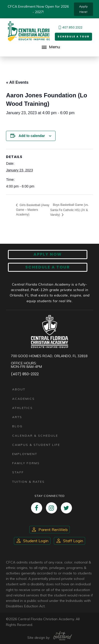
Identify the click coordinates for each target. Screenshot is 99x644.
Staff (18, 472)
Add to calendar (32, 136)
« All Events (17, 82)
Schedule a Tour (73, 37)
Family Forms (26, 463)
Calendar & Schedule (35, 436)
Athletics (22, 408)
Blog (17, 426)
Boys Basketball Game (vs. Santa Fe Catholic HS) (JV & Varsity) (69, 210)
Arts (17, 417)
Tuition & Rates (28, 482)
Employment (25, 454)
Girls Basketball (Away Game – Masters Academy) (33, 210)
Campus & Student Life (36, 445)
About (19, 389)
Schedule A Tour (48, 267)
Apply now (48, 254)
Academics (23, 399)
